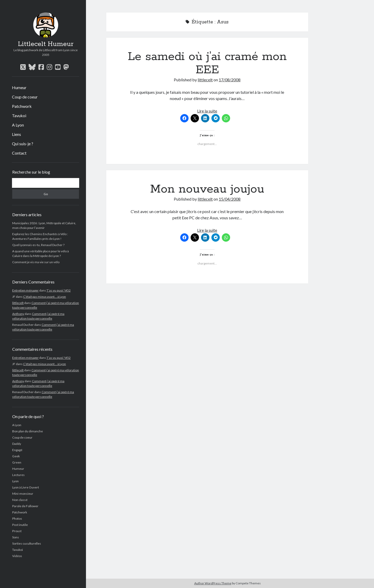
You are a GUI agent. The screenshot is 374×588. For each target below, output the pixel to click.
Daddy (17, 444)
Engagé (17, 450)
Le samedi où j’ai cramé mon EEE (207, 63)
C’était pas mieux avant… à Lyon (45, 297)
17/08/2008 (230, 80)
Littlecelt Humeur (46, 44)
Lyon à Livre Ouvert (26, 487)
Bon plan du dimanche (28, 431)
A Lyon (18, 125)
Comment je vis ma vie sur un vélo (36, 262)
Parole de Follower (25, 506)
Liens (16, 134)
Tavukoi (19, 115)
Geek (16, 456)
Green (17, 462)
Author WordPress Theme (213, 583)
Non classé (20, 500)
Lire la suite (207, 111)
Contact (19, 153)
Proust (17, 531)
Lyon (15, 481)
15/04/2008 (230, 199)
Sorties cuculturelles (27, 543)
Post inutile (20, 525)
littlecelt (18, 303)
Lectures (18, 475)
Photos (17, 518)
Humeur (19, 87)
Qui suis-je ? (23, 144)
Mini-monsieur (23, 494)
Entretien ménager (25, 290)
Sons (16, 537)
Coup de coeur (25, 97)
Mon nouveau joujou (207, 189)
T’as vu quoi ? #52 (59, 290)
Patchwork (22, 106)
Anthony (18, 314)
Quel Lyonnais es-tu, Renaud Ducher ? (38, 245)
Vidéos (17, 556)
